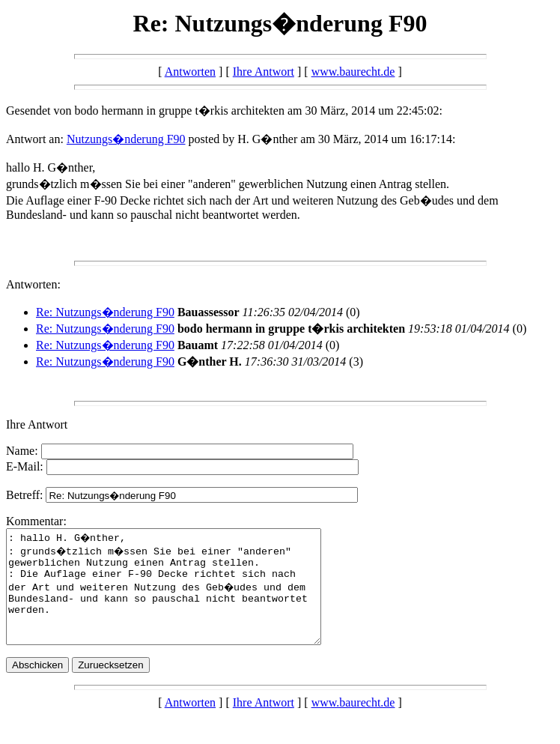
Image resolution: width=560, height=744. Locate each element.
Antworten (190, 72)
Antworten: (33, 284)
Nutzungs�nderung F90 (126, 139)
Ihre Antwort (264, 72)
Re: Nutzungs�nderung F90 (105, 312)
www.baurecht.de (353, 72)
